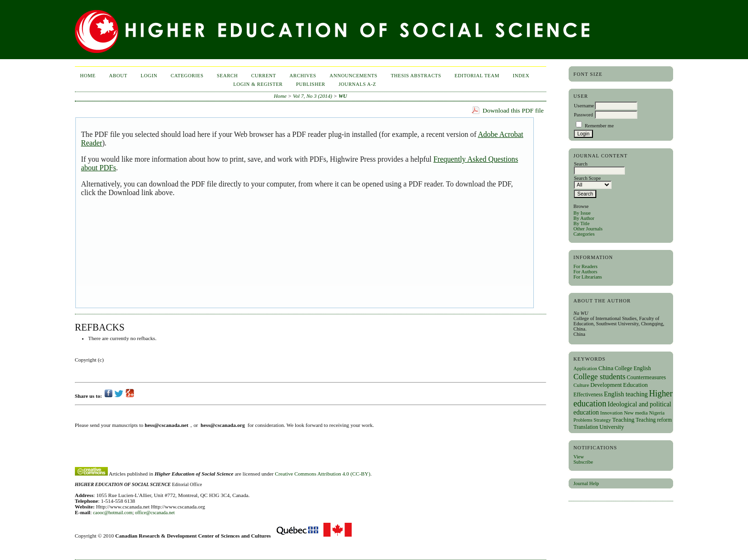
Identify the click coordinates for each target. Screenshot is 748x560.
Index (521, 76)
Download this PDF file (513, 110)
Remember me (599, 126)
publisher (311, 84)
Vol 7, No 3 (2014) (312, 96)
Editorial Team (477, 76)
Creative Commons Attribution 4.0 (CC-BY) (322, 474)
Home (88, 76)
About (118, 76)
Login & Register (258, 84)
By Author (584, 218)
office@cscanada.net (155, 513)
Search (227, 76)
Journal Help (586, 483)
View (579, 457)
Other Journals (588, 229)
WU (343, 96)
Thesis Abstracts (416, 76)
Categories (584, 234)
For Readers (586, 266)
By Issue (582, 213)
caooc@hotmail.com (113, 513)
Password (583, 115)
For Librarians (588, 277)
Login (149, 76)
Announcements (353, 76)
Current (264, 76)
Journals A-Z (358, 84)
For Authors (585, 272)
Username (584, 106)
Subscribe (583, 462)
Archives (303, 76)
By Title (582, 223)
